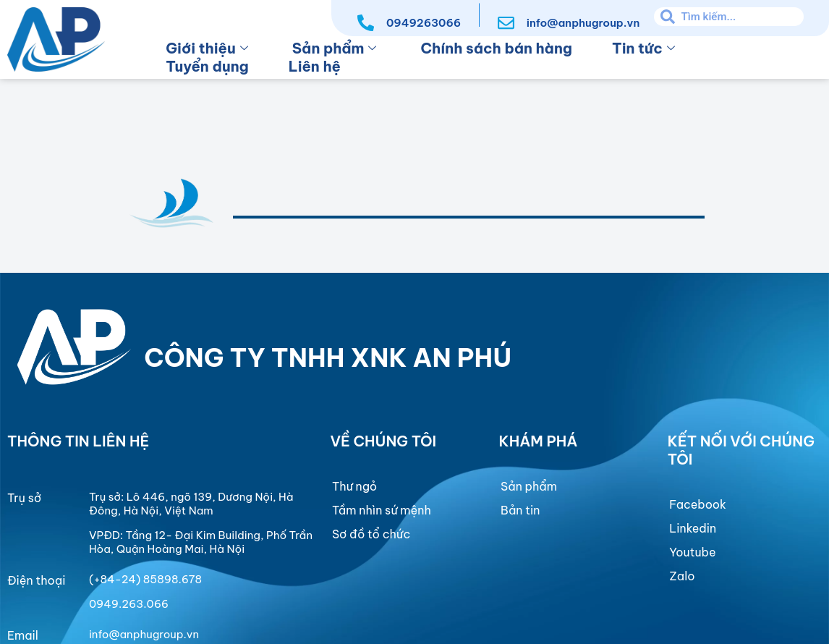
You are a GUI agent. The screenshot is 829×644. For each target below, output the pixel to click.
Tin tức (643, 48)
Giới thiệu (207, 48)
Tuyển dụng (207, 66)
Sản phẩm (335, 48)
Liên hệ (315, 66)
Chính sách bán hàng (496, 48)
